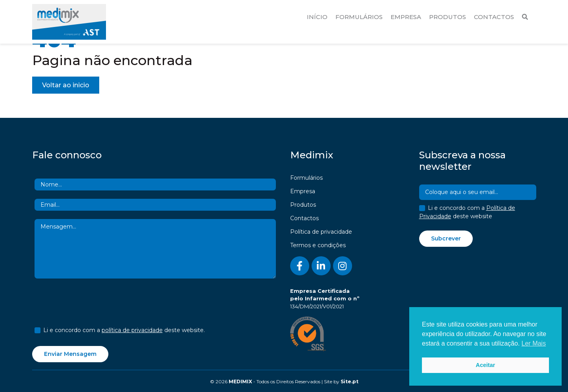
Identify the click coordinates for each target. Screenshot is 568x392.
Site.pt (349, 381)
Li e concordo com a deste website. (124, 330)
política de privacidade (132, 330)
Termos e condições (318, 245)
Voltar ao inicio (66, 85)
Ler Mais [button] (534, 343)
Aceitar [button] (486, 365)
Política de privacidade (321, 232)
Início (317, 17)
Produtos (448, 17)
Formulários (359, 17)
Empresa (406, 17)
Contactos (494, 17)
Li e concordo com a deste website (467, 212)
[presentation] (95, 304)
